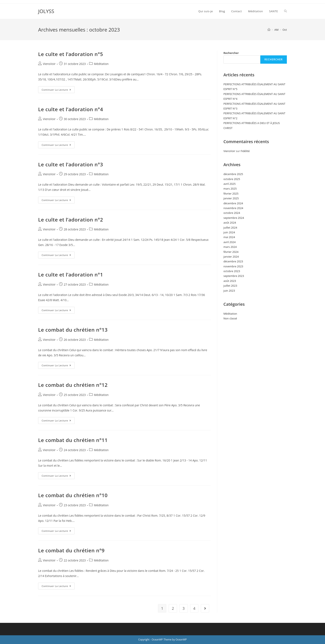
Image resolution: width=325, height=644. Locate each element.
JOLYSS (46, 11)
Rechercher (231, 53)
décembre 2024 (233, 203)
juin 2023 (229, 291)
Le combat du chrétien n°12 (73, 385)
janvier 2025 (231, 198)
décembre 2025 (233, 174)
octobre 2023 (232, 271)
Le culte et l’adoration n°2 (71, 220)
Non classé (230, 318)
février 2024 (231, 252)
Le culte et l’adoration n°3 (71, 164)
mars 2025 (230, 189)
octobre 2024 (232, 213)
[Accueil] (269, 30)
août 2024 (230, 223)
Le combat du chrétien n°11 (73, 440)
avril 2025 (230, 184)
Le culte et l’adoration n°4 (71, 109)
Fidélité (245, 151)
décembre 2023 (233, 261)
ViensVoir (49, 64)
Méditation (101, 64)
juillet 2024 (230, 228)
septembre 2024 (234, 218)
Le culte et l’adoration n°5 (71, 54)
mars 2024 (230, 247)
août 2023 (230, 281)
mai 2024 (229, 237)
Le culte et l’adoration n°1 (71, 275)
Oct (285, 30)
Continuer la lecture (58, 89)
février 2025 (231, 194)
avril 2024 (230, 242)
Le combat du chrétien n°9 (71, 550)
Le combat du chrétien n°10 (73, 495)
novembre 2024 (233, 208)
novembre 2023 (233, 266)
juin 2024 (229, 232)
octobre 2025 (232, 179)
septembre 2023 (234, 276)
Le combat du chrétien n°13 (73, 330)
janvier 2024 (231, 257)
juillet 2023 (230, 286)
